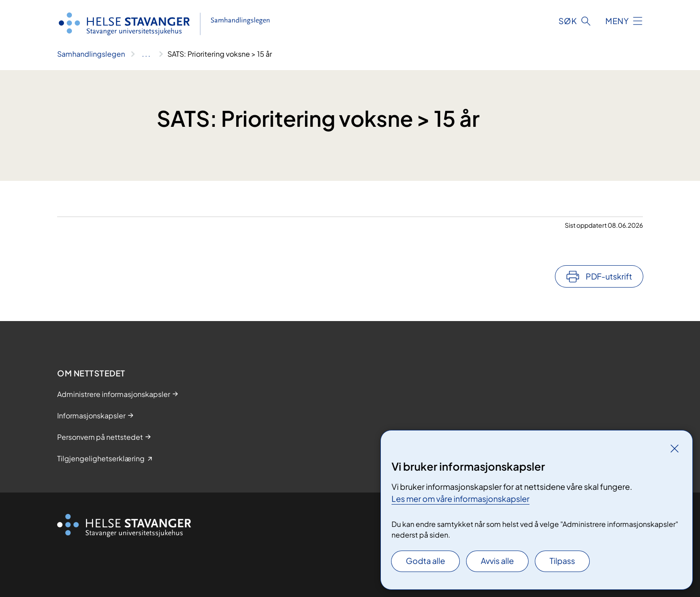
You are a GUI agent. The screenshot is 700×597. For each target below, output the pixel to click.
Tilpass (562, 561)
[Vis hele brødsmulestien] (146, 54)
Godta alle (425, 561)
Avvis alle (497, 561)
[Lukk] (675, 448)
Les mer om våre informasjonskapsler (460, 499)
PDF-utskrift (609, 276)
